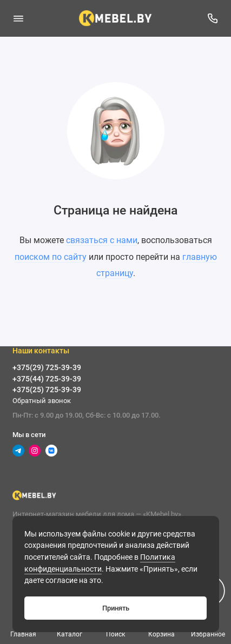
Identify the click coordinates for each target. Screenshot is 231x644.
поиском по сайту (51, 257)
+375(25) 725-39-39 (47, 390)
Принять (116, 608)
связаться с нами (102, 240)
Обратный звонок (42, 401)
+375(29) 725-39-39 (47, 367)
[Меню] (18, 18)
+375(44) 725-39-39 (47, 379)
